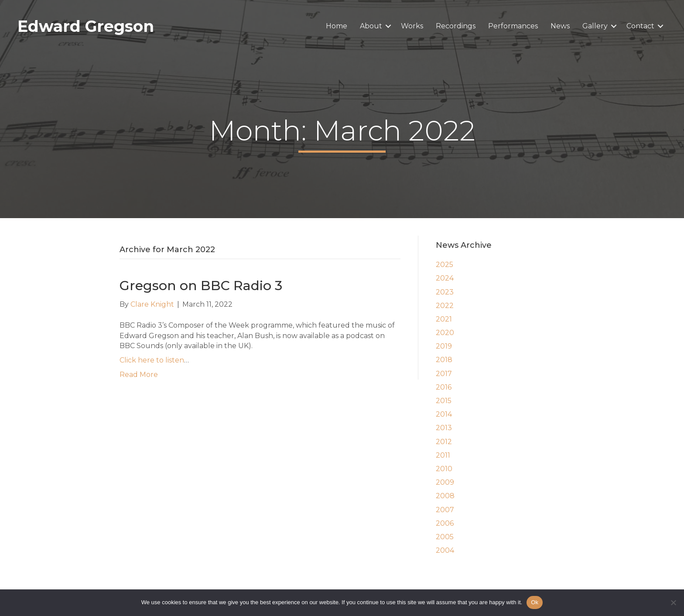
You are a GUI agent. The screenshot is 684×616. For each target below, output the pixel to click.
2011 (443, 455)
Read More (139, 375)
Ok (535, 602)
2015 (444, 401)
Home (337, 26)
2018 (444, 360)
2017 (444, 374)
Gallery (595, 26)
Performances (513, 26)
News (560, 26)
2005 (445, 537)
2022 (445, 306)
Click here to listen (152, 360)
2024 (445, 278)
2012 (444, 442)
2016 (444, 387)
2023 (445, 292)
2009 (445, 482)
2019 (444, 346)
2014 (444, 414)
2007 (445, 510)
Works (412, 26)
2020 (445, 333)
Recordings (456, 26)
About (371, 26)
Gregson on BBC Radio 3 (201, 286)
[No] (673, 602)
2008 (445, 496)
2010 (444, 469)
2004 (445, 550)
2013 (444, 428)
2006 (445, 523)
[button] (388, 26)
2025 (445, 265)
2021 (444, 319)
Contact (640, 26)
